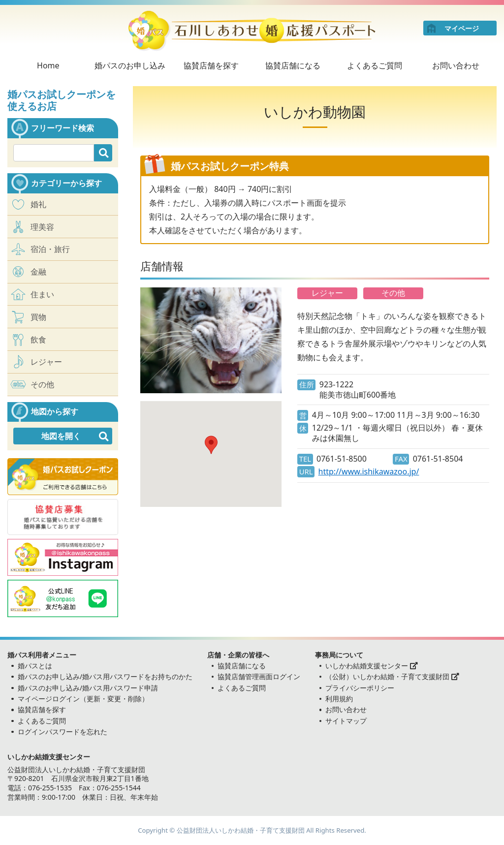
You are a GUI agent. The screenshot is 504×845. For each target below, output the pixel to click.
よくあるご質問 (375, 65)
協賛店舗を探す (211, 65)
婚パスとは (35, 666)
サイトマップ (346, 721)
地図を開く (61, 436)
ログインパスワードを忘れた (63, 732)
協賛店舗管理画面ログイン (259, 676)
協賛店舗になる (293, 65)
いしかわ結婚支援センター (372, 666)
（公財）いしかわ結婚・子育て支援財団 (392, 676)
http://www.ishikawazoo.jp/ (369, 472)
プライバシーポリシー (360, 688)
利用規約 (339, 699)
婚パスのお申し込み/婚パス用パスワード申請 (88, 688)
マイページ (462, 28)
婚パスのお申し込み (130, 65)
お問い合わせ (456, 65)
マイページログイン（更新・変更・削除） (83, 699)
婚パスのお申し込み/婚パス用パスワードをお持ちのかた (105, 676)
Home (48, 65)
